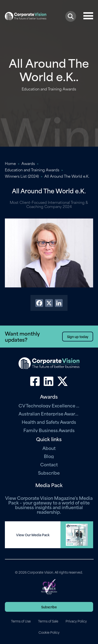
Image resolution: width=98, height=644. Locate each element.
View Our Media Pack (33, 535)
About (49, 448)
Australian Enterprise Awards (49, 413)
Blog (49, 456)
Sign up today (78, 336)
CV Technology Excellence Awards (49, 405)
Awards (28, 163)
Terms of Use (21, 621)
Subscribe (49, 473)
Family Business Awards (49, 430)
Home (10, 163)
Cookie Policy (49, 632)
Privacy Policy (76, 621)
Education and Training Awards (32, 170)
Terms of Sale (48, 621)
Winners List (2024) (22, 176)
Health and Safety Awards (49, 422)
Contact (49, 464)
